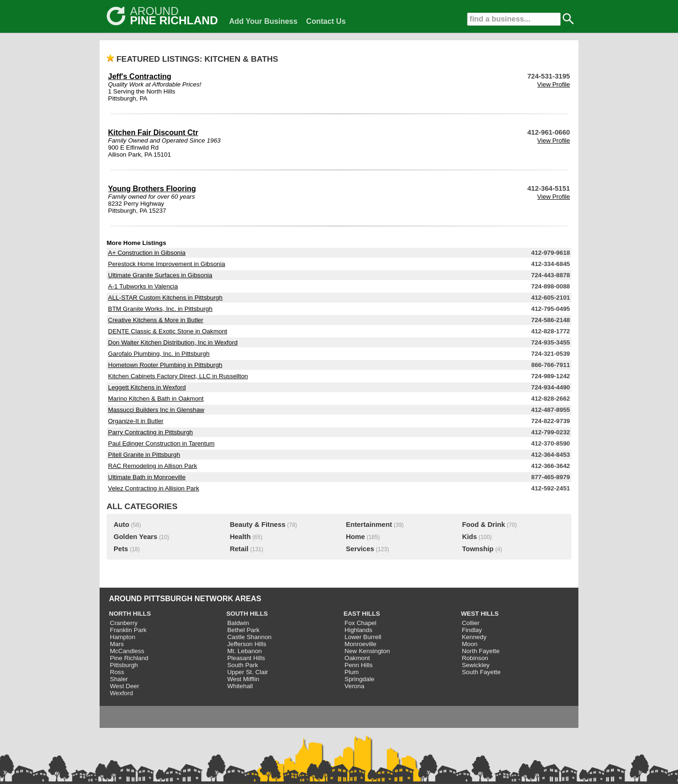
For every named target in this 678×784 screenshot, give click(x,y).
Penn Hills (359, 665)
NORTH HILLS (130, 614)
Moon (470, 644)
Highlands (358, 630)
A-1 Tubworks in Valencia (143, 286)
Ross (117, 672)
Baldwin (238, 623)
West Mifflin (243, 679)
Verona (354, 686)
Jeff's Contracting (140, 76)
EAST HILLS (362, 614)
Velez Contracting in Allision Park (154, 488)
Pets (121, 549)
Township (478, 549)
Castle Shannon (249, 637)
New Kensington (367, 651)
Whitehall (240, 686)
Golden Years (135, 537)
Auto (121, 525)
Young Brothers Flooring (152, 189)
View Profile (554, 84)
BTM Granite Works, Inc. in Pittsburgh (160, 309)
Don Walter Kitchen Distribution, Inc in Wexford (173, 342)
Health (240, 537)
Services (360, 549)
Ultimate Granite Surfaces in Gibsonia (160, 275)
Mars (117, 644)
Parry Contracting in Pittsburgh (151, 432)
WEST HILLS (480, 614)
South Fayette (481, 672)
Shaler (119, 679)
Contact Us (326, 21)
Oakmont (357, 658)
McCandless (127, 651)
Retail (239, 549)
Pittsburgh (124, 665)
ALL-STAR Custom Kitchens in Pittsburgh (165, 298)
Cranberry (124, 623)
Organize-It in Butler (136, 421)
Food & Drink (483, 525)
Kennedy (474, 637)
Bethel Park (243, 630)
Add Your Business (263, 21)
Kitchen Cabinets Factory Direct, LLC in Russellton (178, 376)
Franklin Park (128, 630)
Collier (471, 623)
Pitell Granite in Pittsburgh (144, 455)
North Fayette (481, 651)
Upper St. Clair (248, 672)
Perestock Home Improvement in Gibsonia (166, 264)
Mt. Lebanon (245, 651)
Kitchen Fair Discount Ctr (153, 133)
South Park (243, 665)
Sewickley (476, 665)
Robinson (475, 658)
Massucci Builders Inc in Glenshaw (156, 410)
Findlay (472, 630)
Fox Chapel (361, 623)
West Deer (125, 686)
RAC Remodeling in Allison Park (152, 466)
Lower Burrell (363, 637)
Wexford (121, 693)
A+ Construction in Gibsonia (147, 253)
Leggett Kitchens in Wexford (147, 387)
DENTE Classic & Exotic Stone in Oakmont (168, 331)
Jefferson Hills (247, 644)
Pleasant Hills (246, 658)
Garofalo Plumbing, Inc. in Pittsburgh (159, 354)
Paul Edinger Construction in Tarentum (161, 443)
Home (356, 537)
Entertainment (369, 525)
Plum (352, 672)
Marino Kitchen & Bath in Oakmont (156, 399)
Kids (469, 537)
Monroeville (361, 644)
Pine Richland (129, 658)
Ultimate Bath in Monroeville (147, 477)
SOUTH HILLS (247, 614)
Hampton (123, 637)
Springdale (360, 679)
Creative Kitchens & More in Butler (156, 320)
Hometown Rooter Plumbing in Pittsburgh (165, 365)
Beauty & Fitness (257, 525)
